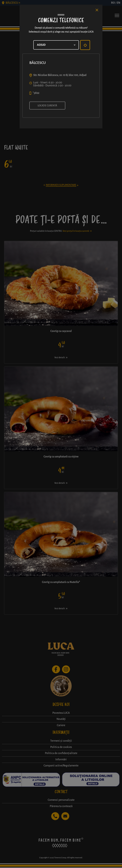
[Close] (97, 10)
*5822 (36, 93)
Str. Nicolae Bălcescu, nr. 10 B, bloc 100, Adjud (60, 75)
